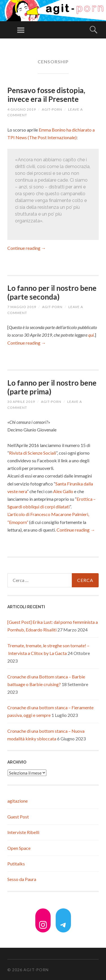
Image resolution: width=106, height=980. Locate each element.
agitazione (18, 801)
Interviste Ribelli (23, 832)
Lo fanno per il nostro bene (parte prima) (52, 387)
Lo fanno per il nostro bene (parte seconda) (52, 292)
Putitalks (16, 864)
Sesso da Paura (22, 879)
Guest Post (18, 817)
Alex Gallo (63, 491)
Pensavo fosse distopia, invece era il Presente (46, 95)
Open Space (19, 848)
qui (91, 335)
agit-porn (52, 109)
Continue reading (27, 248)
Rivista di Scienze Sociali (33, 453)
